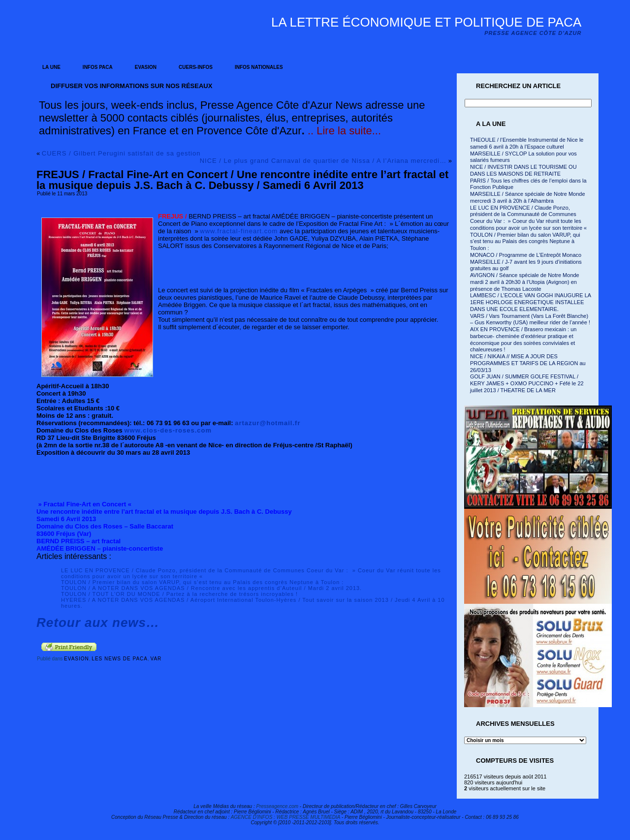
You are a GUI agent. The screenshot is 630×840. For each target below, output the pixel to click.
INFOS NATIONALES (259, 67)
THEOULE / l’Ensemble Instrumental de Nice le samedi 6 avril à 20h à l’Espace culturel (527, 143)
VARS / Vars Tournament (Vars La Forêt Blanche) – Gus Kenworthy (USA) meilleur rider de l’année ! (530, 319)
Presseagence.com (277, 806)
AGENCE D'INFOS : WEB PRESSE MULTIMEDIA (286, 817)
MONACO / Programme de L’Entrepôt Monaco (526, 255)
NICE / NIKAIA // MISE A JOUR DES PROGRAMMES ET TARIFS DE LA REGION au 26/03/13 (528, 363)
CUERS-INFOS (196, 67)
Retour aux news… (98, 622)
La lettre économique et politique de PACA (426, 22)
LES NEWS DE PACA (120, 659)
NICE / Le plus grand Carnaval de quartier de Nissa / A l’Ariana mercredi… (323, 161)
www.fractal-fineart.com (239, 231)
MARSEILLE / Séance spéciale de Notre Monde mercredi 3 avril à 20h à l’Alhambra (528, 197)
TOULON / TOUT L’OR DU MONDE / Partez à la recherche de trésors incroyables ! (179, 594)
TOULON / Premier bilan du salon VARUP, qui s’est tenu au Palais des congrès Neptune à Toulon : (202, 582)
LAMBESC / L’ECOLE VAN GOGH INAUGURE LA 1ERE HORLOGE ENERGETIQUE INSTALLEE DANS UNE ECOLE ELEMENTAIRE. (531, 302)
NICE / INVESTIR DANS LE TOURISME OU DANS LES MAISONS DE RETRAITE (523, 170)
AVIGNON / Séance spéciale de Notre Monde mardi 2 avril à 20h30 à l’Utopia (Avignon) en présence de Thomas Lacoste (525, 282)
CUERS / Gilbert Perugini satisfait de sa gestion (121, 153)
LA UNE (51, 67)
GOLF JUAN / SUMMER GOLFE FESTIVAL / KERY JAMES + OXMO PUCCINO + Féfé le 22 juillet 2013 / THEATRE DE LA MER (527, 383)
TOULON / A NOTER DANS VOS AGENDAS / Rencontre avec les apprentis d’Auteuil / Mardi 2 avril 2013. (211, 588)
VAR (156, 659)
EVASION (146, 67)
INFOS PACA (98, 67)
